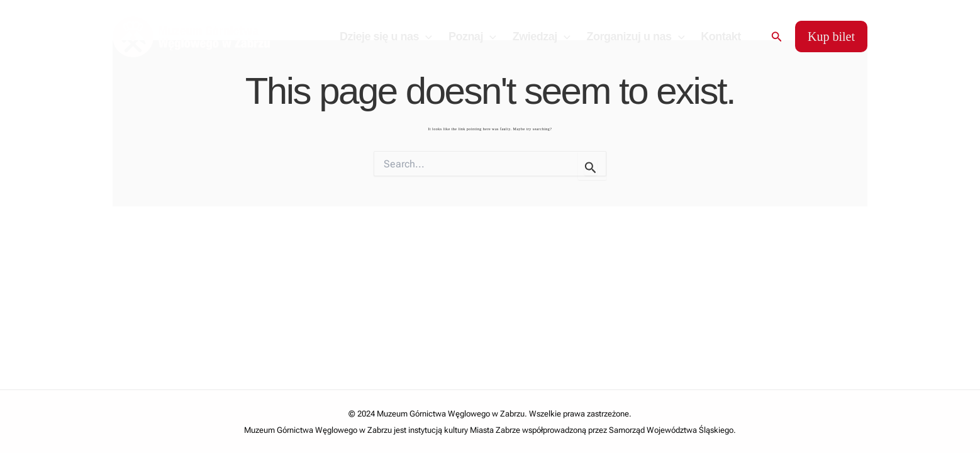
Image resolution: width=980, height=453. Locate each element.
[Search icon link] (777, 37)
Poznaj (472, 36)
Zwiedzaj (542, 36)
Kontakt (721, 36)
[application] (426, 36)
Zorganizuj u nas (636, 36)
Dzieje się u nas (386, 36)
